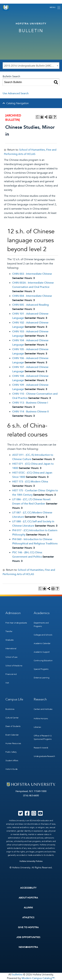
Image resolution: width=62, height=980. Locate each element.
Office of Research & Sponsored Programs (43, 737)
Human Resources (13, 743)
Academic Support (42, 652)
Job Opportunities (28, 937)
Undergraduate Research (44, 756)
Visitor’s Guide (11, 769)
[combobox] (31, 66)
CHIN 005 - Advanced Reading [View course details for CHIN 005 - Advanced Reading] (31, 305)
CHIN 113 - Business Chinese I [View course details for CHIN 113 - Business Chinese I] (30, 403)
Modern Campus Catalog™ (38, 978)
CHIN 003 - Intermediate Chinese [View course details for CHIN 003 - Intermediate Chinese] (32, 274)
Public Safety (11, 752)
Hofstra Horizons (41, 719)
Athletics (28, 917)
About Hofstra (28, 898)
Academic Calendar (42, 643)
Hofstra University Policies (31, 861)
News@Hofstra (28, 947)
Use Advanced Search (16, 93)
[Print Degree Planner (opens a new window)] (38, 117)
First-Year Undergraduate (16, 623)
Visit (7, 683)
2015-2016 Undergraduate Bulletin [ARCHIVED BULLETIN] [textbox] (32, 66)
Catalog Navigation (18, 103)
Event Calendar (12, 735)
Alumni (28, 908)
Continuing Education (43, 661)
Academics (42, 613)
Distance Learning (41, 678)
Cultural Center (12, 718)
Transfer (9, 631)
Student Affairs (12, 761)
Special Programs (41, 669)
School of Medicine (14, 666)
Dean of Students (13, 726)
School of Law (11, 657)
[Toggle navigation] (55, 8)
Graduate (10, 640)
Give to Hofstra (28, 927)
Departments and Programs (41, 625)
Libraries (37, 727)
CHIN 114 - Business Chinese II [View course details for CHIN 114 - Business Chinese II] (30, 412)
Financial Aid (11, 674)
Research (40, 699)
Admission (13, 613)
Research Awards (41, 748)
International (11, 649)
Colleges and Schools (43, 635)
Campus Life (14, 699)
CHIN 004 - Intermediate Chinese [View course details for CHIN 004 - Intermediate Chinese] (32, 296)
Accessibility (28, 888)
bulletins (17, 975)
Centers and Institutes (43, 709)
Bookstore (10, 709)
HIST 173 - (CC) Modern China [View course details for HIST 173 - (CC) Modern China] (30, 482)
